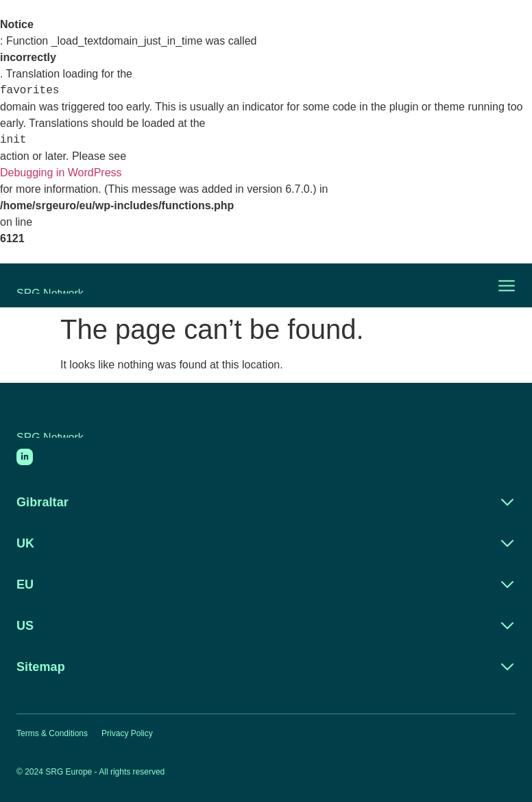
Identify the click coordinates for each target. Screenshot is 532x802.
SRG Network (50, 291)
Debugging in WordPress (61, 173)
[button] (498, 285)
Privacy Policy (127, 733)
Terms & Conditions (52, 733)
